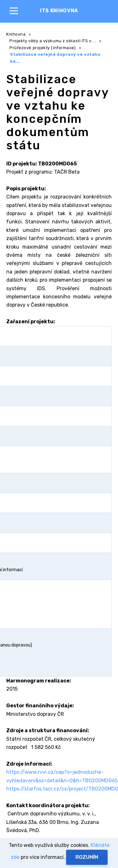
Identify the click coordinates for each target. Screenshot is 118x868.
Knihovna (16, 34)
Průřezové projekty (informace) (43, 48)
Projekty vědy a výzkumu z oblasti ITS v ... (53, 41)
